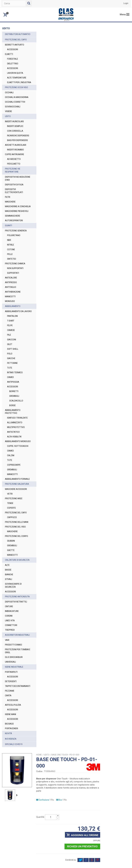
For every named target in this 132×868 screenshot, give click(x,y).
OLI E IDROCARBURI (14, 711)
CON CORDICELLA (15, 140)
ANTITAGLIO (11, 308)
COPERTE (11, 547)
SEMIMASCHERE (13, 237)
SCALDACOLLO (16, 425)
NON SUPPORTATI (15, 289)
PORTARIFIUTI (11, 726)
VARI (7, 694)
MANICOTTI (10, 317)
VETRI (10, 533)
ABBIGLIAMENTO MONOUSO (13, 470)
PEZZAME (10, 748)
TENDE (10, 542)
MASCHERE (10, 217)
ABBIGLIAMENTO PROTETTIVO (13, 436)
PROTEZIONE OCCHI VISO (16, 93)
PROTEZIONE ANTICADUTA (11, 646)
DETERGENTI (11, 735)
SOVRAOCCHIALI (13, 116)
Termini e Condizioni (105, 861)
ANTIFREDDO (11, 303)
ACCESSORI (13, 52)
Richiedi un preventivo (112, 125)
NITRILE (11, 266)
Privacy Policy (121, 861)
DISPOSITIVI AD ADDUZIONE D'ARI (13, 193)
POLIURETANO (14, 256)
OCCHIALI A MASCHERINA (11, 105)
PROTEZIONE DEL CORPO (13, 580)
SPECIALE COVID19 (14, 801)
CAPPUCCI (12, 556)
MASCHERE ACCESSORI (16, 528)
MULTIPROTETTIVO (16, 454)
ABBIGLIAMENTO (13, 327)
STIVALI (8, 627)
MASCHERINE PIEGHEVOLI (11, 231)
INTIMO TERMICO (15, 396)
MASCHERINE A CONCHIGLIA (12, 223)
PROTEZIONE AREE (14, 537)
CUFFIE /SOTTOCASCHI (14, 477)
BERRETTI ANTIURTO (15, 48)
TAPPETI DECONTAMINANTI (13, 741)
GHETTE (11, 595)
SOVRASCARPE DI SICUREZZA (13, 633)
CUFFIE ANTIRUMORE (15, 169)
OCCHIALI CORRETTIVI (15, 111)
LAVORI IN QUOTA (15, 76)
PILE (9, 359)
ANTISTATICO (13, 459)
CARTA (8, 752)
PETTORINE (12, 387)
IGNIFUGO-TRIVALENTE (13, 443)
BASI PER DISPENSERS (13, 154)
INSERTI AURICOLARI (14, 130)
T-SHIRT (11, 345)
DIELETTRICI (13, 67)
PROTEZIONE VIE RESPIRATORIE (13, 185)
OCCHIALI (9, 99)
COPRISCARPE (14, 498)
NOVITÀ (8, 790)
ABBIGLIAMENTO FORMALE (13, 513)
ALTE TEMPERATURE (17, 81)
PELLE (10, 275)
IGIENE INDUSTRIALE (14, 721)
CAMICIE (11, 354)
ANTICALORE (11, 299)
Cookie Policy (66, 864)
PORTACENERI (11, 785)
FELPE (10, 349)
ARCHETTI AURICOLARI (16, 160)
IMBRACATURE (12, 662)
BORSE (12, 429)
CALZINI (11, 488)
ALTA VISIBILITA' (14, 464)
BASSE (8, 618)
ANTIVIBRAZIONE (13, 313)
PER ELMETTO (14, 179)
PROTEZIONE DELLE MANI (14, 562)
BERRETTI (14, 415)
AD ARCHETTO (14, 174)
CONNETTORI (11, 676)
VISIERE (8, 120)
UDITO (8, 125)
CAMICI (10, 401)
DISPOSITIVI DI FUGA (14, 200)
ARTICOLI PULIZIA (13, 762)
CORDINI (9, 667)
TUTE (10, 392)
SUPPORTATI (13, 294)
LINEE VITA (10, 671)
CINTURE (9, 657)
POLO (10, 378)
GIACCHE (11, 382)
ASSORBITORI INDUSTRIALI (11, 687)
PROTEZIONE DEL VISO (15, 569)
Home (71, 33)
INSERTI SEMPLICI (15, 135)
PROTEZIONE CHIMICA (15, 285)
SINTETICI (12, 280)
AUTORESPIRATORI (14, 241)
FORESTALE (13, 62)
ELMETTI (9, 57)
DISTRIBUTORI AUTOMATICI (11, 36)
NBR (9, 261)
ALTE (7, 613)
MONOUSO (10, 322)
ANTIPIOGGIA (13, 406)
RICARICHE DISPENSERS (13, 146)
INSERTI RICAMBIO (15, 165)
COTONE (11, 270)
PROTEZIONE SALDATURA (11, 521)
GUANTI (8, 246)
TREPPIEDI (10, 681)
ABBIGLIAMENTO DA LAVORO (14, 334)
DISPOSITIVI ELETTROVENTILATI (14, 206)
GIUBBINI (11, 586)
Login (126, 3)
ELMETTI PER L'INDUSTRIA (13, 87)
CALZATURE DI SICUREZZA (12, 606)
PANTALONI (12, 340)
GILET (10, 368)
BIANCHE (9, 622)
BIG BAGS (9, 781)
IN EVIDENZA (11, 796)
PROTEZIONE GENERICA (16, 252)
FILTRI (8, 212)
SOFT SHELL (13, 373)
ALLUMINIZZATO (15, 449)
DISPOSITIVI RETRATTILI (16, 653)
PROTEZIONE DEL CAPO (16, 43)
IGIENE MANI (10, 771)
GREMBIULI (14, 420)
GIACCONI (12, 364)
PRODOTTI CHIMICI (13, 699)
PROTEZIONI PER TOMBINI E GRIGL (13, 705)
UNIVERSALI (10, 716)
